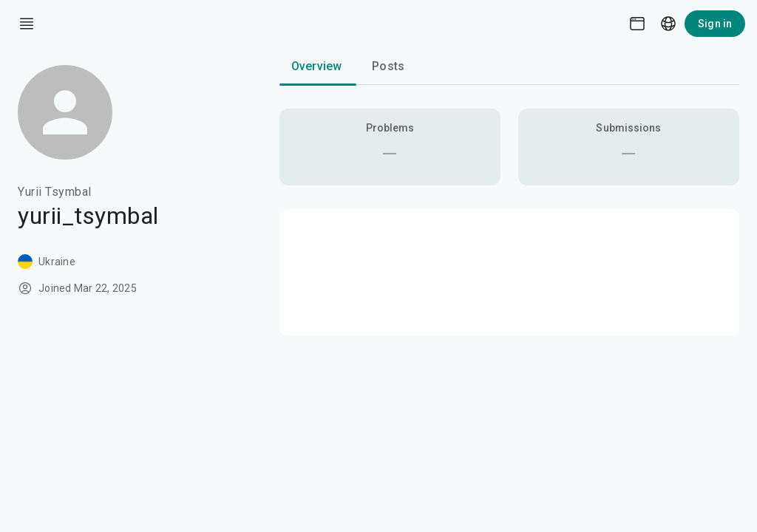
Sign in (715, 24)
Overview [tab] (316, 66)
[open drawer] (27, 24)
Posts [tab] (388, 66)
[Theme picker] (637, 24)
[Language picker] (668, 24)
